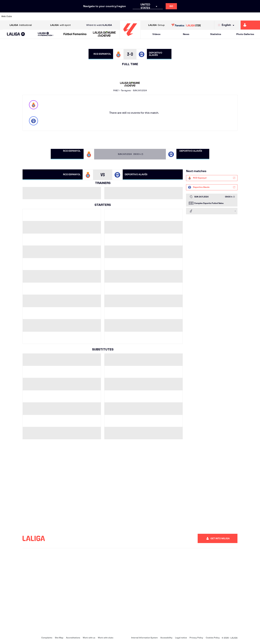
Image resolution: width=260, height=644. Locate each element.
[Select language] (227, 25)
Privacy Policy (196, 638)
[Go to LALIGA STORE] (186, 25)
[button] (16, 34)
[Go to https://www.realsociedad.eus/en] (219, 16)
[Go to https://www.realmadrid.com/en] (195, 16)
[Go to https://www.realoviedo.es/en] (207, 16)
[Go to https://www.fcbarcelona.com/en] (83, 16)
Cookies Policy (213, 638)
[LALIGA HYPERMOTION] (46, 34)
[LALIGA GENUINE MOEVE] (104, 34)
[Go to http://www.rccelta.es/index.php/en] (145, 16)
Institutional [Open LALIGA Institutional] (21, 25)
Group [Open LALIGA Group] (156, 25)
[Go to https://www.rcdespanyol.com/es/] (157, 16)
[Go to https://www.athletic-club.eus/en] (22, 16)
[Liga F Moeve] (75, 34)
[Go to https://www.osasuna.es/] (46, 16)
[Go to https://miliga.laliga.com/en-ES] (250, 25)
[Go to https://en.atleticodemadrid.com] (34, 16)
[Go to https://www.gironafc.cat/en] (108, 16)
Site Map (59, 638)
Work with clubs (106, 638)
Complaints (47, 638)
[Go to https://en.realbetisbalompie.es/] (182, 16)
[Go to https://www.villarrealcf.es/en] (256, 16)
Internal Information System (144, 638)
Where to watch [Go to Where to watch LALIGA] (99, 25)
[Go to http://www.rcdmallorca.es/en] (170, 16)
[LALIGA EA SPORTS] (16, 34)
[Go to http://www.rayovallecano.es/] (133, 16)
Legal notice (181, 638)
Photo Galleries (245, 34)
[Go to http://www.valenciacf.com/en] (244, 16)
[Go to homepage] (130, 37)
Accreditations (73, 638)
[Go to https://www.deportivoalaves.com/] (59, 16)
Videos (156, 34)
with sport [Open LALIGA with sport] (60, 25)
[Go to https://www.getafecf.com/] (96, 16)
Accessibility (166, 638)
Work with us (89, 638)
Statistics (216, 34)
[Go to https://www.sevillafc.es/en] (231, 16)
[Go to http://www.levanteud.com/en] (120, 16)
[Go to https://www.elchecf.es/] (71, 16)
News (186, 34)
